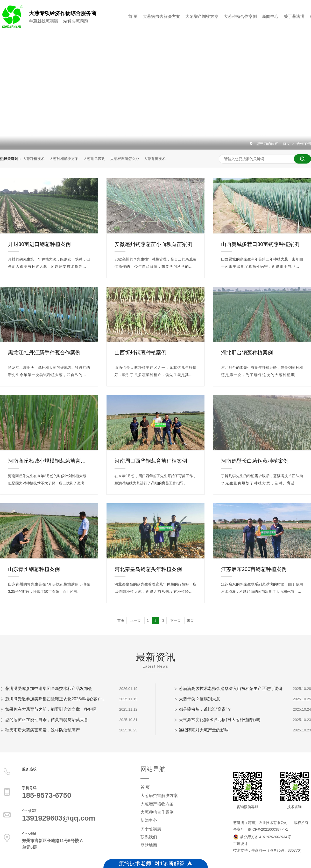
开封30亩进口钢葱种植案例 (39, 244)
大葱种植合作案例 (240, 16)
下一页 (175, 620)
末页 (190, 620)
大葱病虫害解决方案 (161, 16)
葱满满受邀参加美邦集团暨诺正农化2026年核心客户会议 (57, 699)
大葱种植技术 (34, 159)
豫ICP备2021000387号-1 (268, 829)
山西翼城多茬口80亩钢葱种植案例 (260, 244)
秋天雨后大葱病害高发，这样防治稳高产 (43, 730)
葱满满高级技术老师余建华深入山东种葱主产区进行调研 (231, 689)
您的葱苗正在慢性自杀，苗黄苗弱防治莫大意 (47, 720)
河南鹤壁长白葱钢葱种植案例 (255, 461)
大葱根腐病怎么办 (125, 159)
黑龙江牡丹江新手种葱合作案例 (44, 352)
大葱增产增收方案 (202, 16)
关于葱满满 (294, 16)
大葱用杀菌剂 (94, 159)
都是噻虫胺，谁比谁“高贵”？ (205, 709)
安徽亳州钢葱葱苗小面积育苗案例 (153, 244)
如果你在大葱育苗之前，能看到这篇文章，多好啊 (51, 709)
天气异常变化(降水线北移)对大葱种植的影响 (220, 720)
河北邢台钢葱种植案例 (247, 352)
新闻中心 (270, 16)
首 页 (133, 16)
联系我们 (149, 837)
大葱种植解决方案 (64, 159)
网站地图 (149, 845)
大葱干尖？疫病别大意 (200, 699)
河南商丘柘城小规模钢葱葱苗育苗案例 (49, 461)
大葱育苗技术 (155, 159)
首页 (287, 144)
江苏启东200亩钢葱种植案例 (254, 569)
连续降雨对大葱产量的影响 (204, 730)
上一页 (136, 620)
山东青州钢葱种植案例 (34, 569)
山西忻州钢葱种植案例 (140, 352)
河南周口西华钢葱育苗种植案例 (151, 461)
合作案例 (304, 144)
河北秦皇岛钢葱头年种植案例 (148, 569)
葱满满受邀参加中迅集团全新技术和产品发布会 (49, 689)
